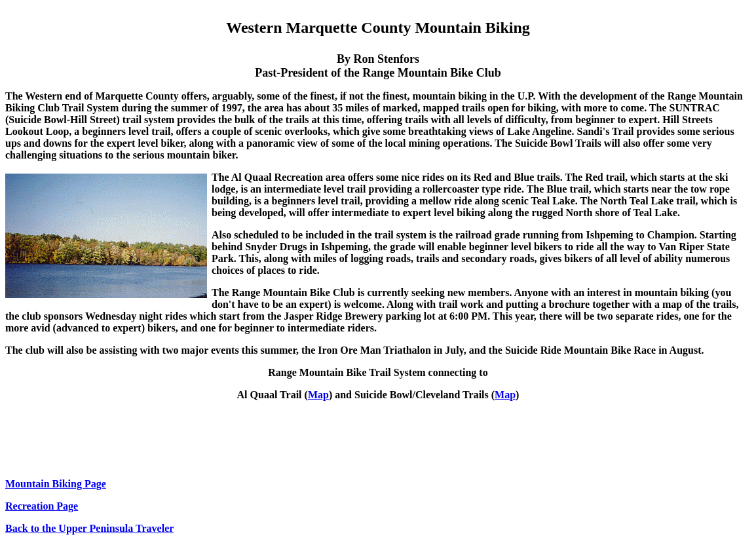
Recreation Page (42, 506)
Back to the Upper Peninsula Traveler (89, 528)
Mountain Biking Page (56, 484)
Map (318, 395)
